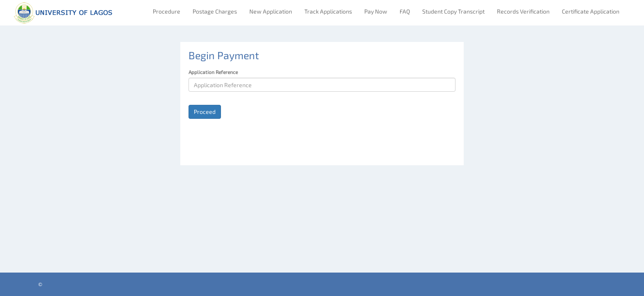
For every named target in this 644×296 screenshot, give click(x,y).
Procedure (167, 11)
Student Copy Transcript (453, 11)
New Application (271, 11)
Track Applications (328, 11)
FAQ (405, 11)
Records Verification (523, 11)
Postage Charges (215, 11)
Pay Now (376, 11)
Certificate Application (591, 11)
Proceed (205, 112)
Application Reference (213, 72)
